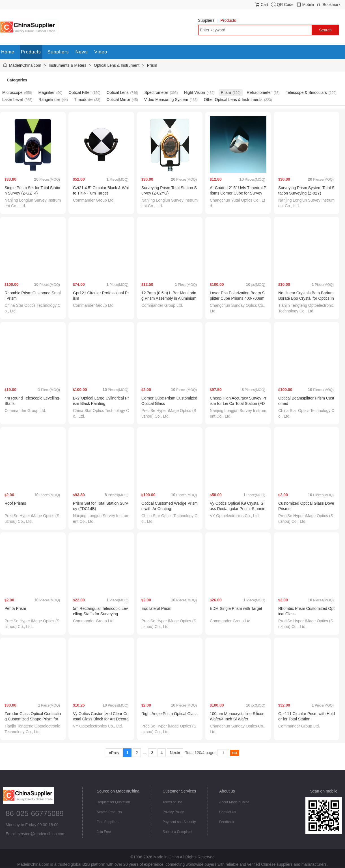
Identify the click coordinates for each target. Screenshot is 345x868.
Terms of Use (173, 802)
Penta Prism (15, 608)
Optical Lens (118, 92)
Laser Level (12, 100)
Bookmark (332, 5)
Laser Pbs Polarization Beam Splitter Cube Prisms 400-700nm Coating (237, 298)
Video (101, 52)
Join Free (104, 832)
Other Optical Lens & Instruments (233, 100)
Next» (175, 753)
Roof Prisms (15, 503)
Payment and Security (179, 822)
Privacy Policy (173, 812)
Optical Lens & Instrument (117, 65)
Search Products (109, 812)
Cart (264, 5)
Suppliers (208, 20)
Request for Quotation (113, 802)
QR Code (285, 5)
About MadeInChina (234, 802)
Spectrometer (156, 92)
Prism (152, 65)
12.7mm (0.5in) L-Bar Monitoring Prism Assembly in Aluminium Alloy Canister (169, 298)
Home (8, 52)
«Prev (114, 753)
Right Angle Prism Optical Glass (169, 714)
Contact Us (228, 812)
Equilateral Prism (156, 608)
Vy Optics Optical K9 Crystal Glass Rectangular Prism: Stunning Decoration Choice (238, 509)
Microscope (12, 92)
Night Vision (195, 92)
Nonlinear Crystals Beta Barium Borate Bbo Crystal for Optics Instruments (306, 298)
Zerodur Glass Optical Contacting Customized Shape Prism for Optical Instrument (33, 719)
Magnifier (47, 92)
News (82, 52)
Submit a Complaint (177, 832)
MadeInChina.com (25, 65)
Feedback (227, 822)
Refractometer (259, 92)
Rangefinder (49, 100)
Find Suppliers (108, 822)
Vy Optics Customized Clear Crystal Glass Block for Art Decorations (101, 719)
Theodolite (83, 100)
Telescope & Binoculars (306, 92)
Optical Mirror (118, 100)
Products (230, 20)
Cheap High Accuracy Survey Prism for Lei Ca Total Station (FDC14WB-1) (238, 403)
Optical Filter (80, 92)
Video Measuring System (166, 100)
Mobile (308, 5)
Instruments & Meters (67, 65)
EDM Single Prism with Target (236, 608)
